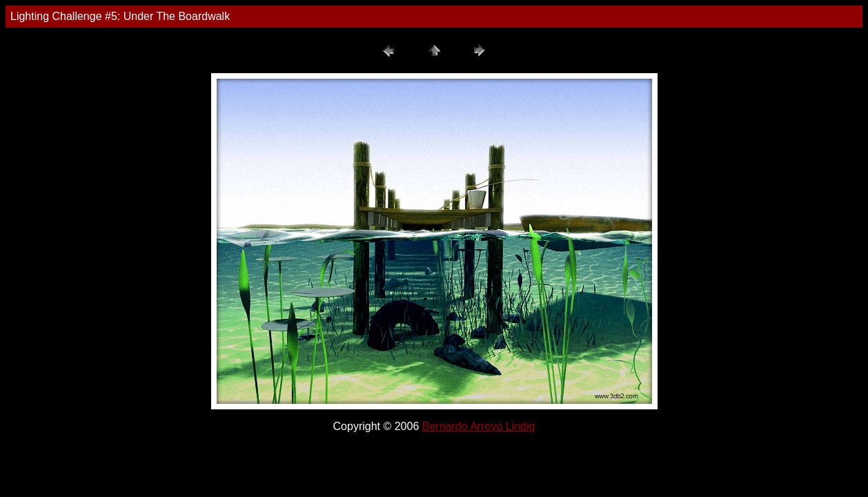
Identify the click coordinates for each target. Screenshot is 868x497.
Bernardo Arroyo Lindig (479, 426)
